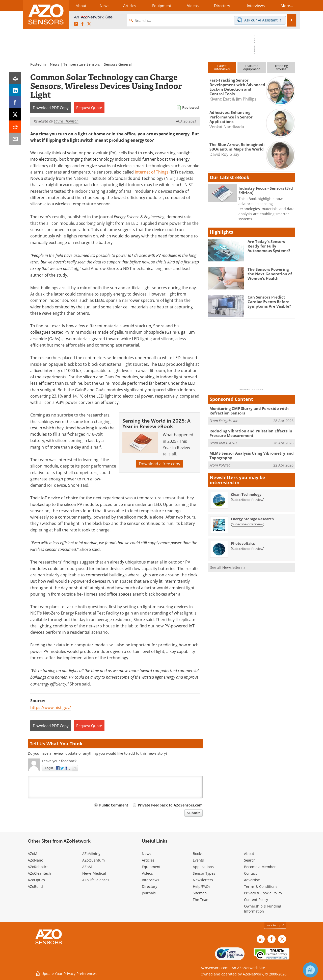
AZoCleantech (39, 873)
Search (250, 860)
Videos (147, 873)
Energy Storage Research (252, 519)
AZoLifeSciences (96, 880)
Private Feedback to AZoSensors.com (170, 805)
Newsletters (203, 880)
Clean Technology (246, 494)
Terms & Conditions (261, 886)
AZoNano (35, 860)
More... (287, 6)
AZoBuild (35, 886)
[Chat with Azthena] (310, 970)
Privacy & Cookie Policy (263, 893)
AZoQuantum (93, 860)
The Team (201, 900)
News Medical (94, 873)
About (249, 854)
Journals (149, 893)
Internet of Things (152, 172)
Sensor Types (204, 873)
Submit (194, 813)
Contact (250, 873)
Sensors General (118, 64)
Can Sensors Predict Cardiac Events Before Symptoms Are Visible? (269, 302)
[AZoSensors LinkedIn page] (76, 24)
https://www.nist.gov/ (51, 707)
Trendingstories (281, 67)
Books (198, 854)
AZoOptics (36, 880)
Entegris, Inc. (229, 421)
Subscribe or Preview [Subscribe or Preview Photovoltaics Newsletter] (248, 549)
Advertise (252, 880)
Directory (150, 886)
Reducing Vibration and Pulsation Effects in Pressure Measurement (251, 433)
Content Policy (256, 900)
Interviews (151, 880)
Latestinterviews (222, 67)
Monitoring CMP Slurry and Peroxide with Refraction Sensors (249, 411)
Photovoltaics (243, 543)
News (55, 64)
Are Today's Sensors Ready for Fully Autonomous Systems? (269, 246)
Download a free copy (159, 464)
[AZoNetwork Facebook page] (83, 24)
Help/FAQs (202, 886)
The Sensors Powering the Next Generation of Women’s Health (270, 274)
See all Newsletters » (228, 567)
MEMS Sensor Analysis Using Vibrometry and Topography (252, 455)
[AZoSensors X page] (89, 24)
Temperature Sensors (82, 64)
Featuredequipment (252, 67)
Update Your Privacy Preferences (66, 974)
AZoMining (91, 854)
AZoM (33, 854)
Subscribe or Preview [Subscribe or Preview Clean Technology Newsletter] (248, 500)
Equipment (151, 867)
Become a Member (260, 867)
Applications (203, 867)
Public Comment (114, 805)
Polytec (224, 465)
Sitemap (200, 893)
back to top (275, 925)
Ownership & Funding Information (263, 909)
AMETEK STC (228, 443)
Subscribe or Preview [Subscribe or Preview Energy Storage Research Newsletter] (248, 524)
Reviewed (191, 107)
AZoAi (87, 867)
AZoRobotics (38, 867)
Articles (148, 860)
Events (198, 860)
